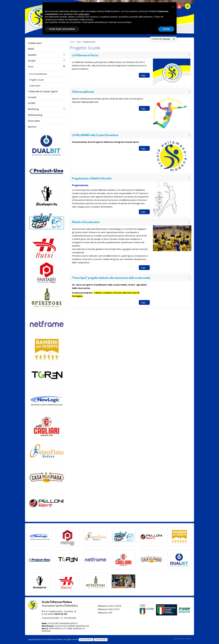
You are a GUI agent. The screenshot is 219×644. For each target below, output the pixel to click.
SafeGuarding (35, 115)
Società (47, 61)
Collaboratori (35, 43)
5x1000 (31, 103)
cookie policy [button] (84, 14)
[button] (173, 7)
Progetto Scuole (37, 80)
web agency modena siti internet (182, 639)
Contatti (32, 97)
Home (72, 42)
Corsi (47, 67)
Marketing (47, 109)
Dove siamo (34, 121)
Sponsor (32, 127)
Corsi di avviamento (38, 74)
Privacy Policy (87, 640)
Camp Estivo (35, 86)
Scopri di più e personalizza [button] (62, 29)
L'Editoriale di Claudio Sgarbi (43, 91)
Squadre (47, 55)
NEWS (31, 49)
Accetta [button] (166, 29)
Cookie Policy (101, 640)
